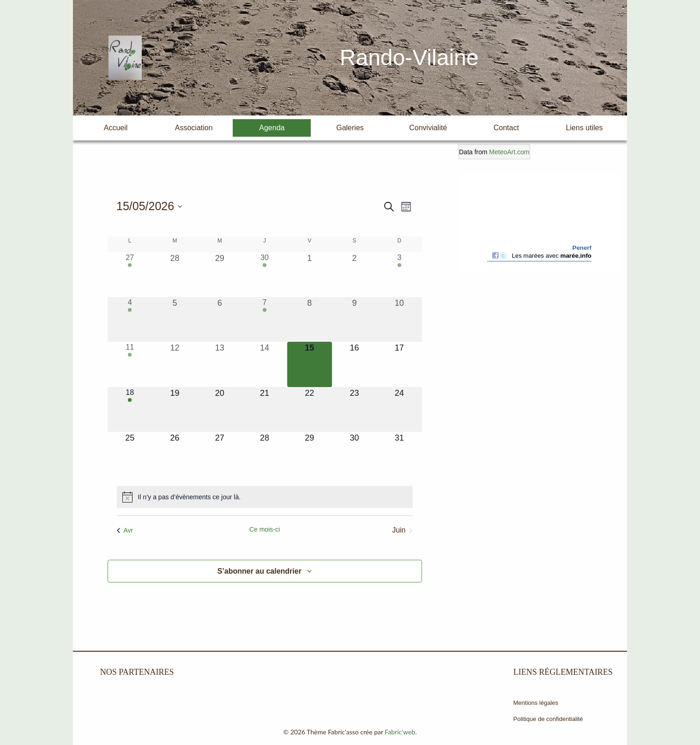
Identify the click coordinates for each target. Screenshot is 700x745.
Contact (506, 128)
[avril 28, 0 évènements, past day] (175, 275)
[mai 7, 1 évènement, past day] (264, 319)
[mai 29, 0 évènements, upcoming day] (310, 454)
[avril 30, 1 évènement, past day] (264, 275)
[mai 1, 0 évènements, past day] (310, 275)
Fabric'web (400, 732)
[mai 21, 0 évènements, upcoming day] (264, 409)
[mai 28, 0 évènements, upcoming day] (264, 454)
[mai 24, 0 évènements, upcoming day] (399, 409)
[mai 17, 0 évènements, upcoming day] (399, 364)
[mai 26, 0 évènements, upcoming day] (175, 454)
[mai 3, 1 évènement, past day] (399, 275)
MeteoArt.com (509, 152)
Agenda (272, 128)
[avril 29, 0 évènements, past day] (220, 275)
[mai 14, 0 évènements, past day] (264, 364)
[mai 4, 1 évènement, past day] (130, 319)
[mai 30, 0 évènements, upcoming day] (354, 454)
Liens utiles (584, 128)
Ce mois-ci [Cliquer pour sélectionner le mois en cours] (265, 529)
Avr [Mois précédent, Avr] (125, 530)
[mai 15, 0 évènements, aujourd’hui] (310, 364)
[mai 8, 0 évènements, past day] (310, 319)
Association (194, 128)
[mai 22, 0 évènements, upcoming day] (310, 409)
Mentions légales (536, 703)
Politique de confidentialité (548, 719)
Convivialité (428, 128)
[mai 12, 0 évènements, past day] (175, 364)
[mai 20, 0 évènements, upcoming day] (220, 409)
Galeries (350, 128)
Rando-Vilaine (409, 58)
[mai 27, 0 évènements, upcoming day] (220, 454)
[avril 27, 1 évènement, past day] (130, 275)
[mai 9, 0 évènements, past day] (354, 319)
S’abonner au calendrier (259, 571)
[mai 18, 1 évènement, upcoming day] (130, 409)
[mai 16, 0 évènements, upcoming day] (354, 364)
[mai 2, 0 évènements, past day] (354, 275)
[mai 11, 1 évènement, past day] (130, 364)
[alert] (265, 497)
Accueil (116, 128)
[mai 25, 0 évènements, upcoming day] (130, 454)
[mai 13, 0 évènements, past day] (220, 364)
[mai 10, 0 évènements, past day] (399, 319)
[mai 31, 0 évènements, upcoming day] (399, 454)
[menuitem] (116, 128)
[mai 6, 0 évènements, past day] (220, 319)
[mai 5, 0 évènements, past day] (175, 319)
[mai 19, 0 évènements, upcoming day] (175, 409)
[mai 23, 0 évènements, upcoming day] (354, 409)
